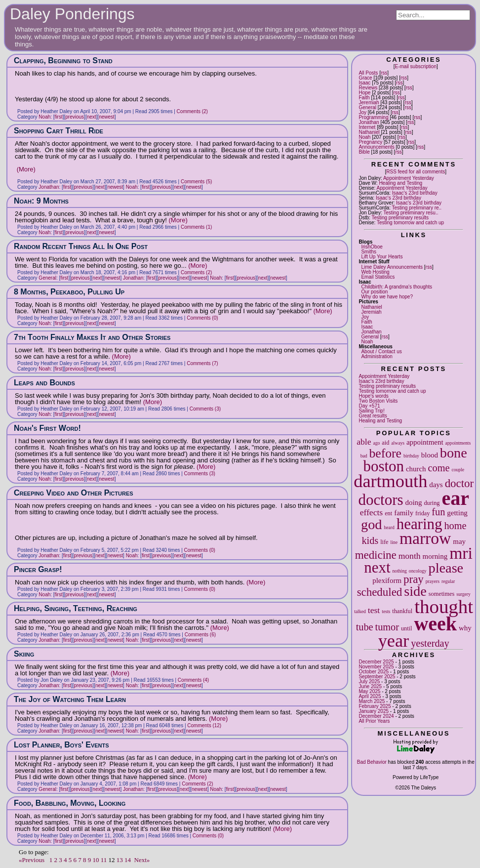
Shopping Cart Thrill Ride (59, 131)
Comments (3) (205, 409)
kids (370, 540)
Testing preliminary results (400, 218)
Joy (362, 112)
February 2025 (375, 706)
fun (438, 512)
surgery (463, 594)
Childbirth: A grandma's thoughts (397, 287)
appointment (425, 442)
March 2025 (372, 701)
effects (372, 512)
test (374, 610)
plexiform (387, 580)
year (394, 641)
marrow (425, 538)
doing (413, 502)
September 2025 (377, 677)
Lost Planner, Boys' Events (61, 745)
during (432, 503)
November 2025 (376, 667)
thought (444, 606)
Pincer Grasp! (38, 569)
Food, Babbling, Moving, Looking (70, 803)
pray (414, 579)
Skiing (24, 654)
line (394, 542)
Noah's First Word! (47, 428)
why (465, 628)
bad (364, 456)
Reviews (368, 88)
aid (385, 443)
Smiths (369, 252)
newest (107, 117)
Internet (367, 127)
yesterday (430, 643)
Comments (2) (192, 111)
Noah (364, 137)
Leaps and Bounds (44, 383)
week (435, 624)
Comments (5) (196, 182)
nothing (400, 571)
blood (430, 455)
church (416, 469)
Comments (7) (202, 363)
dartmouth (390, 481)
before (385, 453)
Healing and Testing (400, 183)
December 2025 (376, 662)
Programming (373, 117)
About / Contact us (381, 351)
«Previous (32, 860)
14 (128, 860)
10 (96, 860)
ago (376, 443)
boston (383, 466)
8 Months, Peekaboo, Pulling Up (69, 292)
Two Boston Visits (378, 401)
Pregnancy (370, 142)
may (459, 541)
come (439, 468)
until (406, 628)
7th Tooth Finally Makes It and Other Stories (92, 337)
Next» (142, 860)
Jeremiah (369, 103)
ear (455, 498)
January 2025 (374, 711)
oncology (418, 571)
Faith (364, 98)
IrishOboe (372, 247)
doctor (460, 483)
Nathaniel (369, 132)
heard (389, 527)
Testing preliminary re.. (417, 208)
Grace (365, 78)
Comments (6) (200, 635)
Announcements (376, 147)
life (384, 542)
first (59, 117)
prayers (433, 581)
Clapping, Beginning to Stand (63, 61)
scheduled (380, 592)
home (455, 526)
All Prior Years (374, 721)
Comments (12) (204, 725)
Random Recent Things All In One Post (81, 246)
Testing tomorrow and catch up (410, 223)
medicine (376, 555)
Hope (364, 93)
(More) (26, 169)
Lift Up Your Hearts (382, 257)
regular (448, 581)
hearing (420, 524)
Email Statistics (378, 277)
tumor (387, 627)
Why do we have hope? (387, 297)
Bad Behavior (372, 762)
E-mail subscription (415, 66)
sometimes (441, 594)
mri (461, 553)
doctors (380, 500)
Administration (377, 356)
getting (457, 513)
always (398, 443)
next (377, 567)
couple (458, 470)
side (415, 591)
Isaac (364, 83)
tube (365, 627)
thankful (402, 611)
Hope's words (373, 396)
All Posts (368, 73)
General (367, 107)
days (436, 485)
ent (388, 513)
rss (384, 73)
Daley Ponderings (72, 14)
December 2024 (376, 716)
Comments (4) (193, 680)
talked (360, 611)
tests (386, 611)
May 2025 (369, 691)
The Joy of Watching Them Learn (70, 699)
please (446, 568)
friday (422, 513)
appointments (458, 443)
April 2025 (370, 696)
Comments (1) (196, 227)
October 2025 (374, 672)
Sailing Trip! (371, 411)
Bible (364, 152)
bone (454, 453)
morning (435, 556)
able (364, 442)
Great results (373, 416)
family (404, 513)
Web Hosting (375, 272)
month (410, 556)
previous (75, 117)
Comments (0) (202, 318)
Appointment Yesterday (409, 178)
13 (120, 860)
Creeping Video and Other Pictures (74, 493)
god (371, 524)
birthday (411, 456)
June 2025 (370, 686)
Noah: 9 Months (41, 201)
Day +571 (369, 406)
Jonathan (369, 122)
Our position (374, 292)
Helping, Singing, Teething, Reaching (76, 608)
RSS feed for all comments (416, 172)
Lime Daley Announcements (392, 267)
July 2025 (369, 682)
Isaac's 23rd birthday (415, 193)
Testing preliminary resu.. (411, 213)
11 (104, 860)
